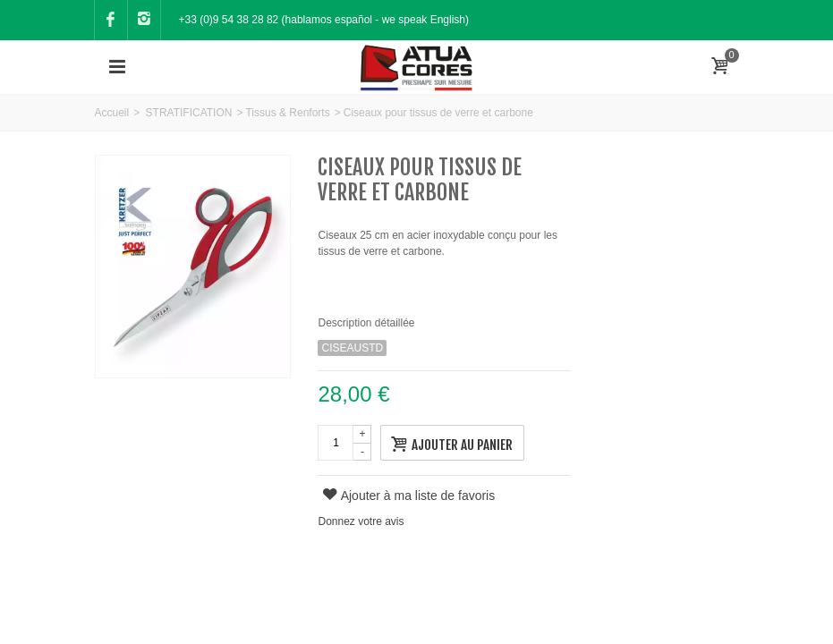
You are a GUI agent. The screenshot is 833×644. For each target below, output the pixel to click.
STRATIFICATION (189, 113)
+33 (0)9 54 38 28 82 (229, 20)
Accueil (112, 113)
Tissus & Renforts (287, 113)
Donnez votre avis (361, 521)
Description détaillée (366, 323)
